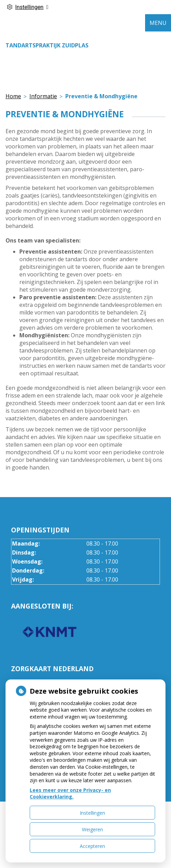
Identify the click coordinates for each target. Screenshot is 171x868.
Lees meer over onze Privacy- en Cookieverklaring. (70, 793)
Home (13, 96)
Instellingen (92, 813)
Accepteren (92, 846)
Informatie (43, 96)
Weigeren (92, 829)
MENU (158, 23)
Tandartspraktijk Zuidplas (47, 45)
